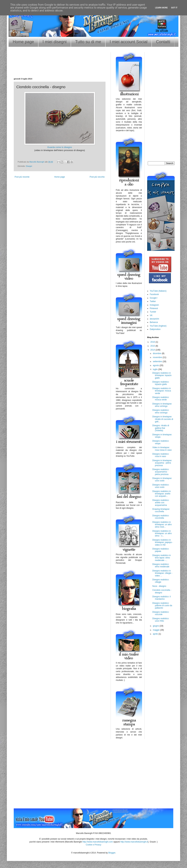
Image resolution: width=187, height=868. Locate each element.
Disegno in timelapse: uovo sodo (162, 479)
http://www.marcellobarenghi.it (134, 842)
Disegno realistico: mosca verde (161, 398)
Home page (23, 42)
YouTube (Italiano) (158, 291)
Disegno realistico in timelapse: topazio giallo (162, 375)
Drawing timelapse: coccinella (161, 510)
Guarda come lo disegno (60, 147)
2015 (153, 346)
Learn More (161, 8)
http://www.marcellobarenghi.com (98, 842)
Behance (154, 322)
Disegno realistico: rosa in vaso (161, 455)
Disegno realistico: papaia (161, 550)
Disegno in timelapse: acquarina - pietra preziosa (162, 463)
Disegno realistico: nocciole (161, 613)
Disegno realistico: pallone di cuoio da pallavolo (162, 606)
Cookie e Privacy (93, 845)
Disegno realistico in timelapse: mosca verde (162, 391)
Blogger (112, 853)
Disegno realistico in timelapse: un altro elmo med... (162, 525)
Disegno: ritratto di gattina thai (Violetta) (161, 428)
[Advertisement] (60, 67)
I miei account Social (128, 42)
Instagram (154, 305)
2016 (153, 342)
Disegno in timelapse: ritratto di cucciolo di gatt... (163, 419)
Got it (174, 8)
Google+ (154, 298)
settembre (158, 361)
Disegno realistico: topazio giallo (161, 383)
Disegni (29, 166)
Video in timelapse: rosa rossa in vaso (162, 449)
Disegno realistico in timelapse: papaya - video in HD (163, 542)
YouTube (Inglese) (158, 326)
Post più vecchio (97, 177)
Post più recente (22, 177)
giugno (156, 626)
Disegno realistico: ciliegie (161, 581)
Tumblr (153, 312)
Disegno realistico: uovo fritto (161, 620)
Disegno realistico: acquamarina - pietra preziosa (161, 472)
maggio (157, 630)
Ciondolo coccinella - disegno (162, 591)
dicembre (157, 353)
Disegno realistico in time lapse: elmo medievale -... (162, 558)
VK (151, 315)
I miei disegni (55, 42)
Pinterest (154, 308)
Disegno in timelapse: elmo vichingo (162, 405)
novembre (158, 357)
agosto (156, 365)
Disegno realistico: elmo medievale (161, 565)
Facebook (154, 294)
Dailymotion (155, 329)
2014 (153, 350)
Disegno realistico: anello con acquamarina (161, 503)
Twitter (153, 301)
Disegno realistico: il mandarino (162, 598)
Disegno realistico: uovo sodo (161, 486)
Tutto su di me (88, 42)
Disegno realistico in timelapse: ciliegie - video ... (162, 573)
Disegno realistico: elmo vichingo (161, 411)
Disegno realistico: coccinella (161, 517)
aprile (156, 634)
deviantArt (154, 319)
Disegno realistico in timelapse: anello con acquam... (162, 494)
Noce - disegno (159, 586)
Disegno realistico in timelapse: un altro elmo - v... (162, 533)
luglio (156, 369)
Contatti (163, 42)
